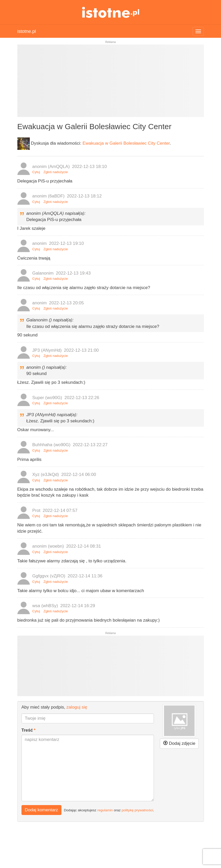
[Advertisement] (111, 83)
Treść (27, 730)
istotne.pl (110, 12)
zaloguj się (77, 707)
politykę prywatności (137, 810)
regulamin (105, 810)
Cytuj (36, 172)
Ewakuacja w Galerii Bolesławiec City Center (126, 143)
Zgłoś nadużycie (56, 172)
